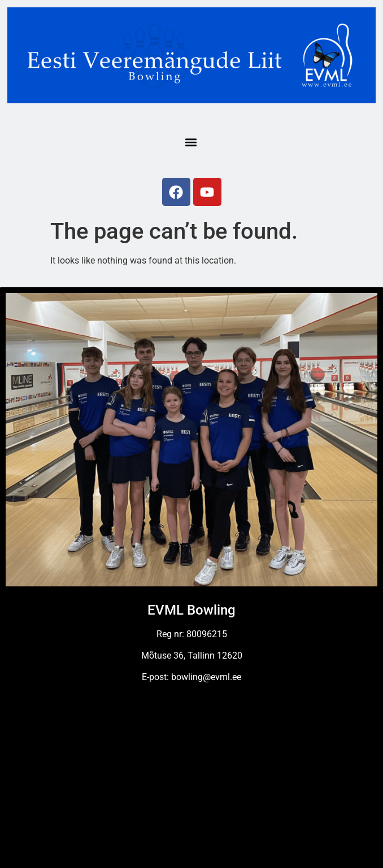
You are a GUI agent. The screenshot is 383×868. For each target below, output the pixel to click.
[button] (191, 142)
